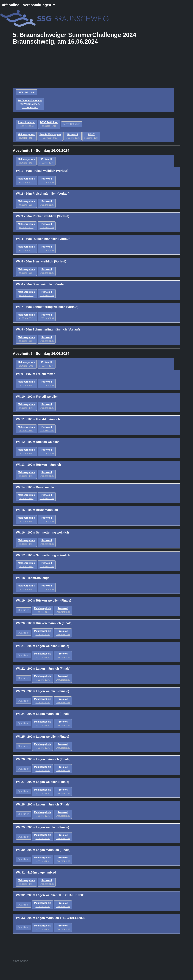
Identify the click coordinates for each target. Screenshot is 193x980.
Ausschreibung (27, 124)
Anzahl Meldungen (50, 136)
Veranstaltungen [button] (37, 5)
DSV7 (91, 136)
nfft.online (11, 5)
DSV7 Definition (49, 124)
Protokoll (72, 136)
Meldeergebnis (26, 136)
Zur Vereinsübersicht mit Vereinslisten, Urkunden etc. (30, 104)
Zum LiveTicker (27, 92)
